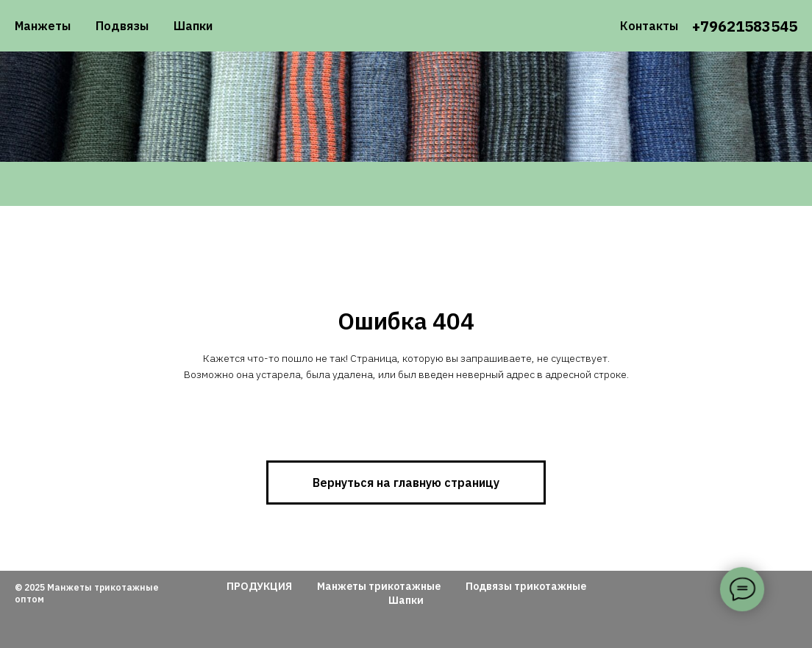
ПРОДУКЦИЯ (259, 586)
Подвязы (122, 26)
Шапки (193, 26)
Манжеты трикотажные (379, 586)
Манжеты (43, 26)
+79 (705, 26)
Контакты (649, 26)
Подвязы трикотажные (526, 586)
